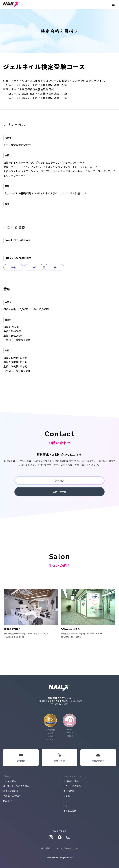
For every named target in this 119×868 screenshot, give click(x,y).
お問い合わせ (59, 492)
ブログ (67, 800)
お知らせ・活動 (71, 781)
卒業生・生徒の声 (12, 796)
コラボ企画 (69, 791)
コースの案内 (10, 781)
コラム (67, 796)
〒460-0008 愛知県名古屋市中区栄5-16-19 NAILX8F (59, 701)
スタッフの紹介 (11, 791)
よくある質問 (70, 811)
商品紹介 (7, 800)
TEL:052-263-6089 (59, 704)
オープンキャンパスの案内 (16, 786)
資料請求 (59, 480)
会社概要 (46, 848)
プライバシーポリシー (67, 848)
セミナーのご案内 (72, 786)
